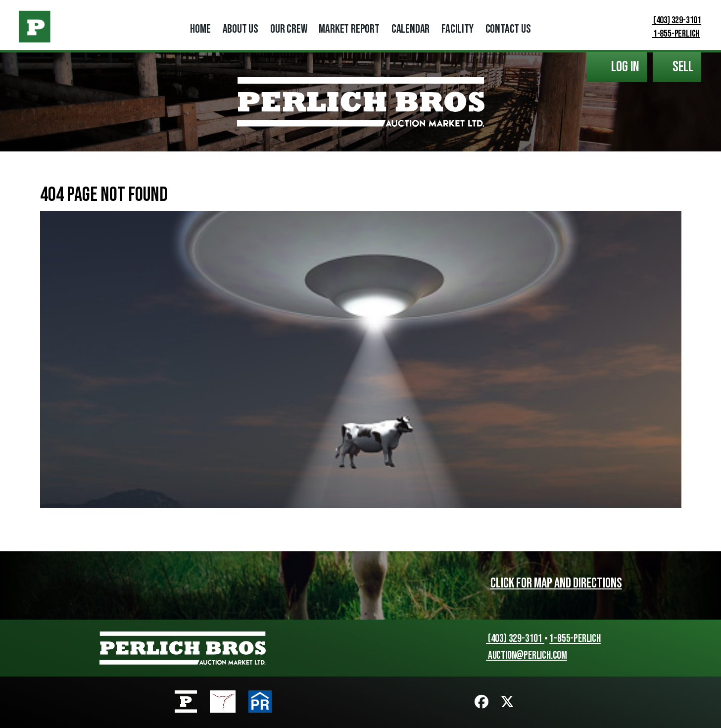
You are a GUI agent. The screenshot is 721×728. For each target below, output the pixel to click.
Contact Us (508, 29)
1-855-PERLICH (669, 34)
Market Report (349, 29)
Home (200, 29)
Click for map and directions (556, 583)
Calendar (410, 29)
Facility (457, 29)
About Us (240, 29)
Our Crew (288, 29)
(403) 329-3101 (670, 20)
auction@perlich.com (522, 655)
